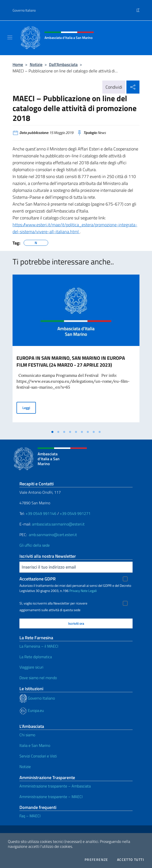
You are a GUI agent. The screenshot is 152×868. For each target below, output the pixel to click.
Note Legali (89, 591)
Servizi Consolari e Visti (38, 756)
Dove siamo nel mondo (38, 678)
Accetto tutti (131, 860)
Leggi (29, 407)
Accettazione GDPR (38, 579)
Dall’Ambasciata (63, 64)
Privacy (75, 591)
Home (18, 64)
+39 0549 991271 (75, 513)
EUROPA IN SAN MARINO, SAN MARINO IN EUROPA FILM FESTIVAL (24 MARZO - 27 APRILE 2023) (71, 361)
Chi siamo (27, 735)
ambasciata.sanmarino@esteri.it (58, 524)
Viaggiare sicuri (31, 667)
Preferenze (96, 860)
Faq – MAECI (30, 816)
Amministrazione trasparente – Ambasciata (55, 786)
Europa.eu (32, 710)
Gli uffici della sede (35, 545)
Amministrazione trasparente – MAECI (51, 797)
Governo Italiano (24, 10)
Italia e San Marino (35, 745)
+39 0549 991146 (41, 513)
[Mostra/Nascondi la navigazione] (10, 37)
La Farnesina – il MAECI (39, 646)
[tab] (52, 432)
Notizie (36, 64)
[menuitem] (138, 8)
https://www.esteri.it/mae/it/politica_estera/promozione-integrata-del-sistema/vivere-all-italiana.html (75, 228)
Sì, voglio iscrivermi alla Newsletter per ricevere (53, 603)
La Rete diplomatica (36, 657)
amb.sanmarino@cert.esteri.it (53, 535)
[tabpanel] (76, 351)
